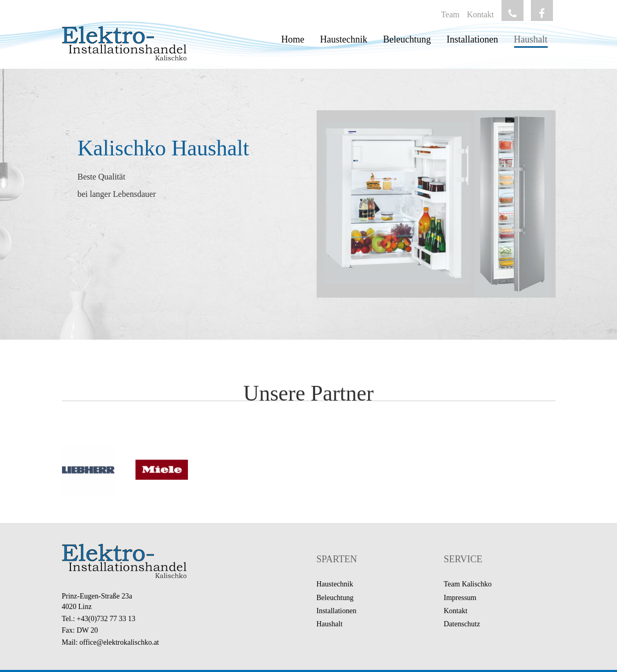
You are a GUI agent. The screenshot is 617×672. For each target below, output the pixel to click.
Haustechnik (344, 39)
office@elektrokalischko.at (119, 642)
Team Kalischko (468, 584)
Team (450, 14)
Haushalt (531, 39)
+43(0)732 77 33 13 (106, 619)
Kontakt (480, 14)
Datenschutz (462, 624)
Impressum (460, 598)
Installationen (473, 39)
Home (293, 39)
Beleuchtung (407, 39)
